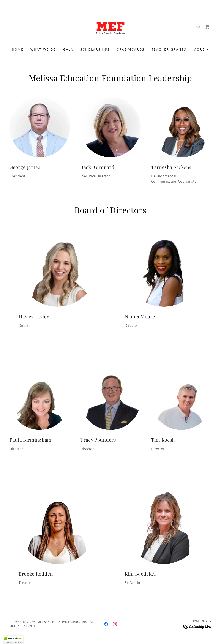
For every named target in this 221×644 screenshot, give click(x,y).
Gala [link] (68, 49)
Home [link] (18, 49)
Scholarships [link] (95, 49)
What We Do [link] (43, 49)
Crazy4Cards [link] (131, 49)
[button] (201, 50)
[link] (110, 27)
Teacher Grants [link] (169, 49)
